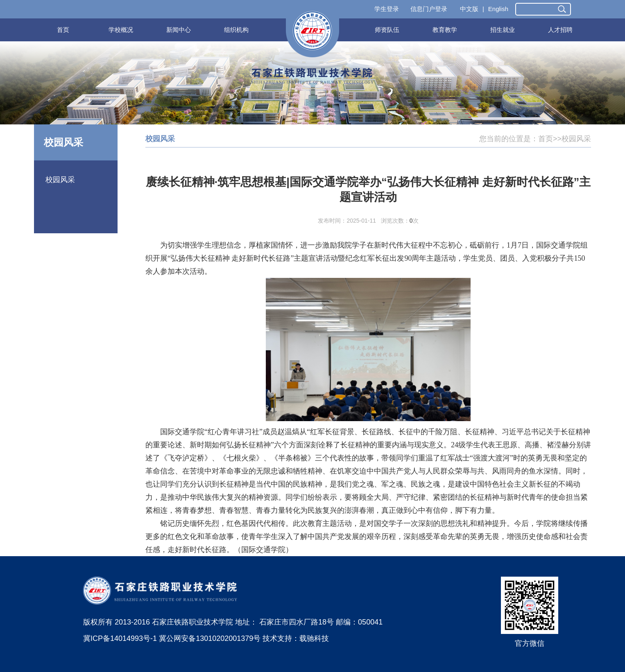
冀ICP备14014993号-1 (120, 638)
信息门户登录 (429, 9)
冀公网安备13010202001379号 (210, 638)
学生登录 (387, 9)
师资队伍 (387, 30)
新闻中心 (179, 30)
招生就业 (503, 30)
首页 (63, 30)
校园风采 (60, 180)
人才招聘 (560, 30)
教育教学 (445, 30)
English (498, 9)
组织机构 (236, 30)
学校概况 (121, 30)
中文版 (469, 9)
